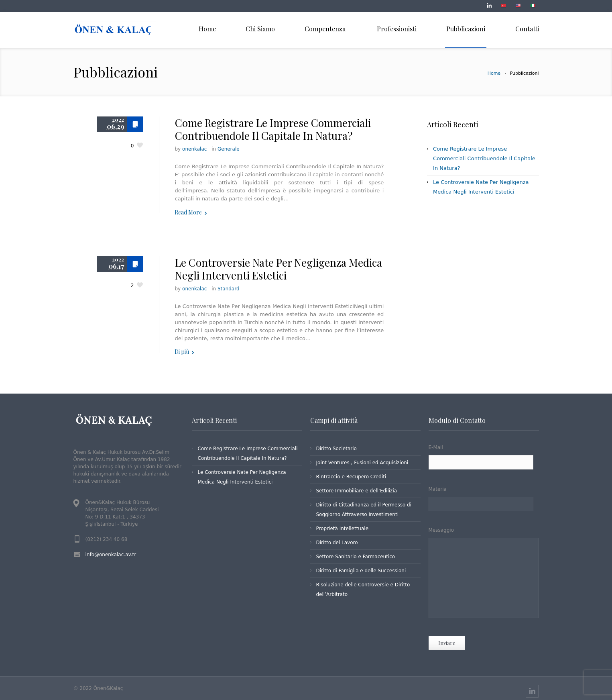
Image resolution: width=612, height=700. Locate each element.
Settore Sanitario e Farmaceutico (356, 557)
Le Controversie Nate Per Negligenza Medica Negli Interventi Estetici (279, 269)
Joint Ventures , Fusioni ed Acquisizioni (362, 463)
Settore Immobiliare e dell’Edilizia (357, 491)
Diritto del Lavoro (337, 543)
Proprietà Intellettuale (343, 529)
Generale (229, 149)
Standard (229, 289)
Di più (182, 352)
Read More (188, 212)
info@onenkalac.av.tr (111, 555)
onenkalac (194, 149)
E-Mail (484, 458)
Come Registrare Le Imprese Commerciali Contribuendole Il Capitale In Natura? (273, 129)
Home (494, 73)
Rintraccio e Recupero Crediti (351, 477)
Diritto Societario (336, 449)
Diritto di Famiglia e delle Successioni (361, 571)
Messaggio (484, 574)
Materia (484, 499)
